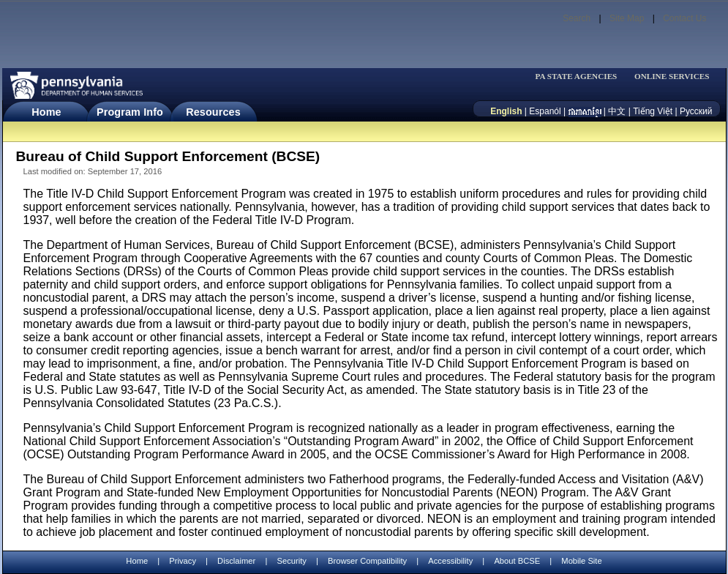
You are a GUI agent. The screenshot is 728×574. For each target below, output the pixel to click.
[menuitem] (581, 77)
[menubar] (581, 77)
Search (577, 18)
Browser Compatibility (367, 561)
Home (46, 112)
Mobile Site (581, 561)
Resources (213, 112)
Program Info (130, 112)
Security (291, 561)
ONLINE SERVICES (672, 77)
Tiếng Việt (653, 111)
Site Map (627, 18)
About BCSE (517, 561)
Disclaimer (236, 561)
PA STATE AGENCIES (576, 77)
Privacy (183, 561)
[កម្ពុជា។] (585, 111)
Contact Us (684, 18)
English (506, 111)
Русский (696, 111)
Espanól (545, 111)
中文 (617, 111)
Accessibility (450, 561)
